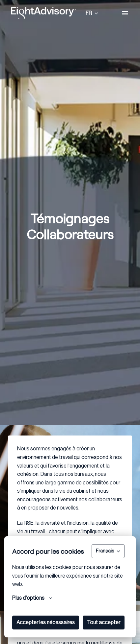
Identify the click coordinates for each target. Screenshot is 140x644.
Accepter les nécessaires (46, 623)
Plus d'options (32, 598)
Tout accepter (104, 623)
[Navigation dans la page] (125, 13)
